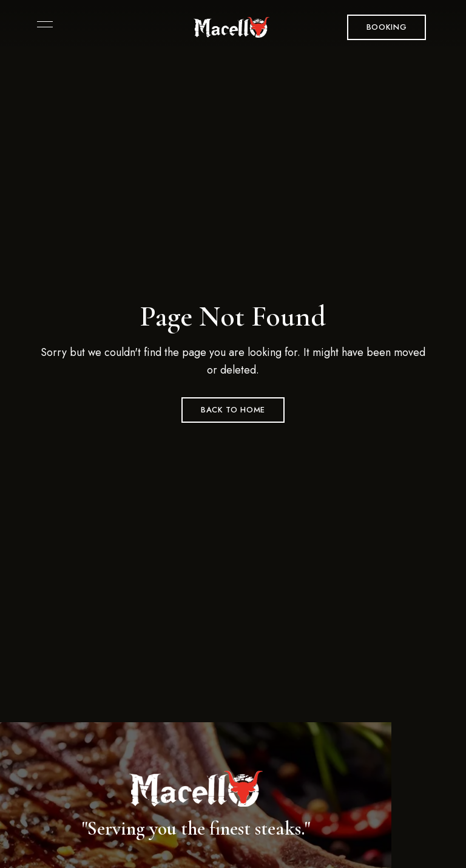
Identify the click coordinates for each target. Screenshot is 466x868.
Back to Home (233, 410)
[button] (387, 27)
